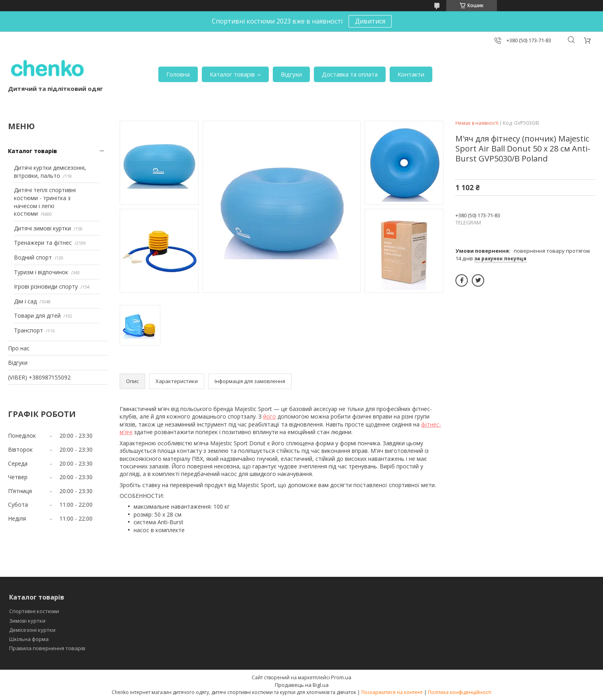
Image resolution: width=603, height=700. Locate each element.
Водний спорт (33, 257)
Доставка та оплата (350, 74)
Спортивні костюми (34, 611)
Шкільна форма (29, 639)
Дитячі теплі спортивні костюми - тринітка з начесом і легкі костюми (45, 202)
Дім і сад (25, 301)
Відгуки (291, 74)
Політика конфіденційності (460, 692)
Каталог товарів (232, 74)
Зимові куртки (27, 621)
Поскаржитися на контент (392, 692)
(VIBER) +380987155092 (39, 377)
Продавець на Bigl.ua (302, 685)
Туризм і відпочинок (41, 272)
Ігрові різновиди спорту (46, 286)
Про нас (19, 348)
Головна (178, 74)
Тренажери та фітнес (43, 243)
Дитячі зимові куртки (42, 228)
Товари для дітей (37, 316)
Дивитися (370, 21)
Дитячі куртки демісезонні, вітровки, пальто (50, 172)
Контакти (411, 74)
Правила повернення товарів (47, 648)
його (270, 416)
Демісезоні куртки (32, 630)
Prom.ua (341, 677)
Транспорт (29, 330)
